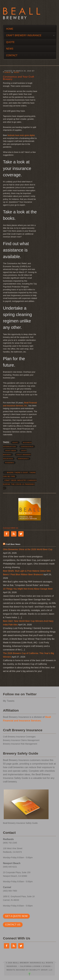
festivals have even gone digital (21, 135)
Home (10, 29)
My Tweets (9, 701)
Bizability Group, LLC (41, 970)
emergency (23, 459)
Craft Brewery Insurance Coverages (19, 737)
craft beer (11, 451)
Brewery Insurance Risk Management (20, 744)
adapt (15, 443)
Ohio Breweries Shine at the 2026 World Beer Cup (28, 549)
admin (8, 72)
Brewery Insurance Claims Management (21, 740)
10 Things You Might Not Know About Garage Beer (28, 589)
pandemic (10, 463)
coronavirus (27, 447)
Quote (10, 42)
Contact (12, 55)
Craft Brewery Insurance (29, 36)
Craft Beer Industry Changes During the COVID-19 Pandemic (20, 484)
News (10, 49)
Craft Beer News (13, 544)
